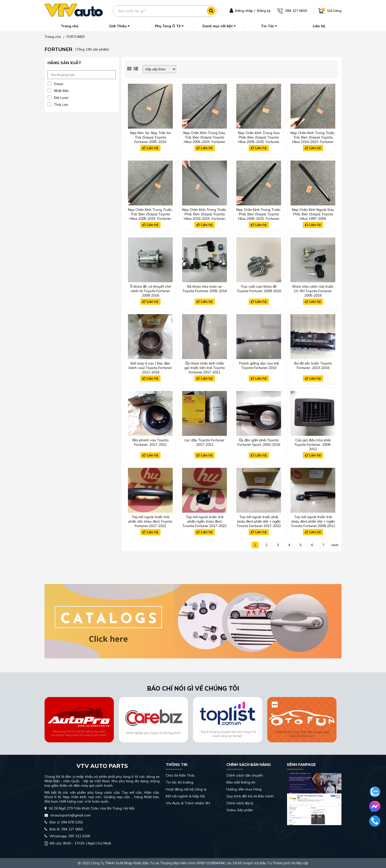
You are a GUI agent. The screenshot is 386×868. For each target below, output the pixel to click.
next (335, 545)
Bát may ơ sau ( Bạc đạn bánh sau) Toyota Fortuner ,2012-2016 (150, 367)
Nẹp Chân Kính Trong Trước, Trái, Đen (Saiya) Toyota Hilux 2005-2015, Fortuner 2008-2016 (150, 214)
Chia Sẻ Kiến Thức (180, 775)
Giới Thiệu (119, 26)
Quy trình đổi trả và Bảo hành (250, 796)
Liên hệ (319, 26)
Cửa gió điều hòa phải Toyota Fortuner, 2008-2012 (313, 444)
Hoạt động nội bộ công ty (186, 789)
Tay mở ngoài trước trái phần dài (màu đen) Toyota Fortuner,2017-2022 (150, 521)
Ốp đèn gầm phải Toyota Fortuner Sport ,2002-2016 (259, 442)
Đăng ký (264, 11)
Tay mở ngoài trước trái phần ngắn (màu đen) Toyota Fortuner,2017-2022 (205, 521)
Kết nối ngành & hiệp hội (185, 796)
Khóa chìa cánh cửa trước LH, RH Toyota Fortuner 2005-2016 (313, 290)
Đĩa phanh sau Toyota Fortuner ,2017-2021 (150, 442)
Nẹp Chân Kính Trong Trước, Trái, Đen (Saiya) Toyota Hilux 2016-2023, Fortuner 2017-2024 (313, 137)
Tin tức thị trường (180, 782)
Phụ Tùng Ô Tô (169, 26)
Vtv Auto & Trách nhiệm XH (188, 803)
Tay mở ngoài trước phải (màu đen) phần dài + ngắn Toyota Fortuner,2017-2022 (259, 521)
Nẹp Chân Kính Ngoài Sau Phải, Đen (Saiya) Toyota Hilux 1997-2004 (313, 214)
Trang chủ (70, 26)
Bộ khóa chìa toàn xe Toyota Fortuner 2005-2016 (205, 289)
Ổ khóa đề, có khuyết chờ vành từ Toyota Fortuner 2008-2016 (150, 290)
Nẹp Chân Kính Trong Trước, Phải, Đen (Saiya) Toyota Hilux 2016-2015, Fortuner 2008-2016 (205, 214)
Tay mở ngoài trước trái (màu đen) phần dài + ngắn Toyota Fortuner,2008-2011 (313, 521)
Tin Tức (269, 26)
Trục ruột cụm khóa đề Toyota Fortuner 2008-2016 (259, 289)
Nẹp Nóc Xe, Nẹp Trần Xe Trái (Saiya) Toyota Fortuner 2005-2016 (150, 137)
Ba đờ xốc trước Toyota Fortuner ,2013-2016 (313, 365)
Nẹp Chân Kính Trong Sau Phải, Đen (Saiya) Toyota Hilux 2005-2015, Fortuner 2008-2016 (259, 137)
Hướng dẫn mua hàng (244, 789)
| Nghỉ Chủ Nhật (78, 843)
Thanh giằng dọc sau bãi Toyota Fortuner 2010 (259, 365)
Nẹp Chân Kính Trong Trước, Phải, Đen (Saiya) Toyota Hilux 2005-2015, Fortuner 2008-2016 (259, 214)
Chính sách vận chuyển (245, 775)
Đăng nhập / (245, 11)
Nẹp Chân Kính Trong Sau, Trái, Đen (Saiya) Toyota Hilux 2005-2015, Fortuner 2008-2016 (205, 137)
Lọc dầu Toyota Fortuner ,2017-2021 (205, 442)
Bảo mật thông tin (241, 782)
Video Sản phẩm (240, 810)
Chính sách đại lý (240, 803)
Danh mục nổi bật (219, 26)
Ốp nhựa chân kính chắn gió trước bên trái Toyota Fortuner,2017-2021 (205, 367)
